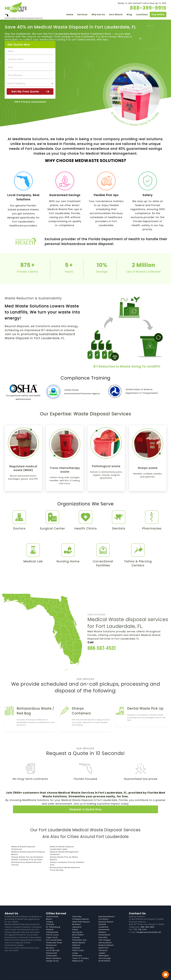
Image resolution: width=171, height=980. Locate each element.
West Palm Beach (81, 914)
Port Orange (105, 950)
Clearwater (52, 948)
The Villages (105, 932)
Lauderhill (103, 919)
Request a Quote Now (86, 801)
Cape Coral (52, 929)
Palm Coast (78, 942)
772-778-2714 (140, 921)
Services (82, 15)
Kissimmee (104, 921)
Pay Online (158, 15)
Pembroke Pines (54, 935)
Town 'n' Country (81, 950)
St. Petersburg (53, 919)
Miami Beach (79, 935)
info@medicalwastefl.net (149, 924)
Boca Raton (78, 927)
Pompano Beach (81, 911)
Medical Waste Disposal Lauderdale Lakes (62, 840)
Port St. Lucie (52, 927)
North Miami (104, 953)
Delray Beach (105, 935)
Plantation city (79, 932)
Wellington (104, 948)
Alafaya (76, 940)
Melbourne (78, 953)
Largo (75, 945)
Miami (49, 911)
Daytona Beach (106, 937)
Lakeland (77, 919)
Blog (129, 15)
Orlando (50, 916)
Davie (75, 921)
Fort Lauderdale (54, 932)
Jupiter (102, 945)
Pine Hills (103, 929)
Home (70, 15)
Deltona (76, 937)
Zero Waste (116, 15)
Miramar (50, 940)
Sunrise (76, 929)
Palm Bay (77, 909)
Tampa (50, 914)
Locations (142, 15)
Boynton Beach (106, 914)
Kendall (102, 916)
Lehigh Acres (52, 953)
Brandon (77, 916)
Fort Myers (104, 911)
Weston (102, 924)
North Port (104, 940)
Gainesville (52, 945)
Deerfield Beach (107, 909)
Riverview (77, 948)
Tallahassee (52, 924)
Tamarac (103, 942)
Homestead (104, 927)
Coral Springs (53, 942)
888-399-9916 (148, 919)
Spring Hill (77, 924)
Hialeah (50, 921)
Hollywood (51, 937)
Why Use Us (98, 15)
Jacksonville (52, 909)
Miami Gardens (54, 950)
